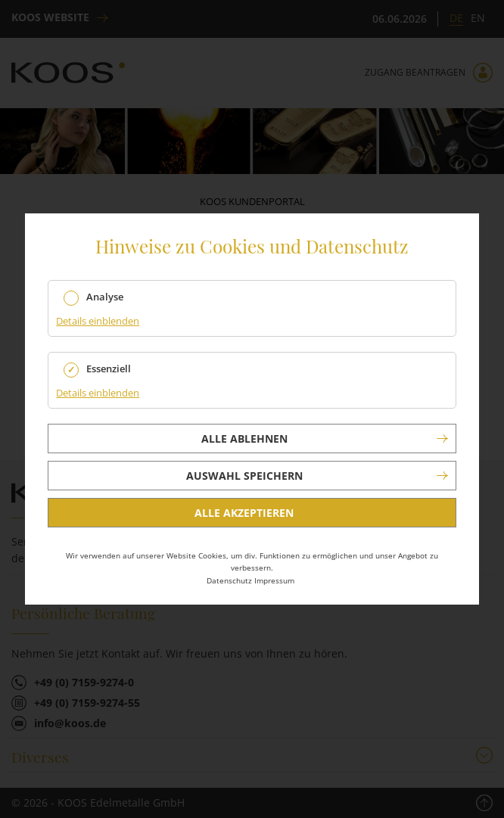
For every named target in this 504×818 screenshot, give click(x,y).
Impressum (274, 580)
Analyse (105, 297)
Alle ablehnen (244, 439)
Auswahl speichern (244, 476)
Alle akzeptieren (244, 513)
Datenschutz (229, 580)
